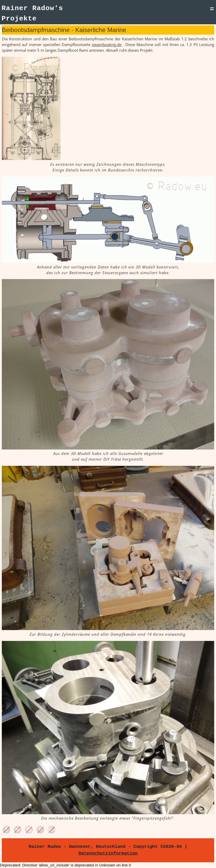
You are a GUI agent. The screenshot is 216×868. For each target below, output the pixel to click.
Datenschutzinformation (108, 853)
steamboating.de (107, 44)
